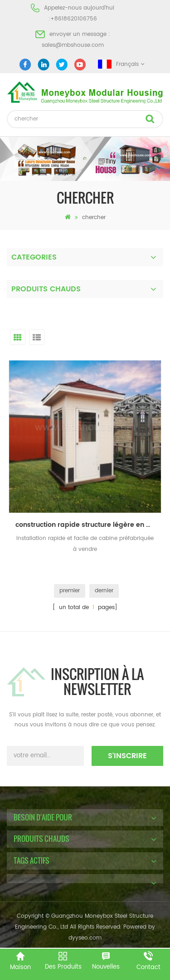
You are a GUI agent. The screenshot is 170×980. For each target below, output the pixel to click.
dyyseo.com (85, 938)
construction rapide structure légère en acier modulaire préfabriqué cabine (88, 525)
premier (70, 591)
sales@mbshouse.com (73, 45)
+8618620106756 (74, 19)
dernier (104, 591)
